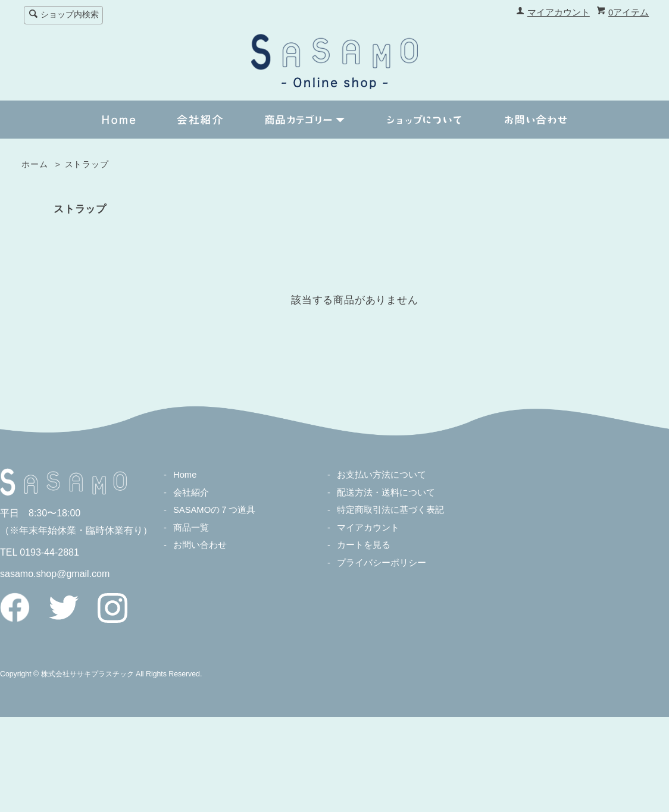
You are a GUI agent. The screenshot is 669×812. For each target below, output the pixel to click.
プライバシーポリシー (382, 563)
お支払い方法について (382, 475)
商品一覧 (191, 528)
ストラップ (87, 164)
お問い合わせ (200, 545)
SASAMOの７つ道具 (214, 510)
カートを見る (364, 545)
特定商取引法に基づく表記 (390, 510)
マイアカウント (559, 12)
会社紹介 (191, 493)
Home (185, 475)
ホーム (35, 164)
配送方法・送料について (386, 493)
